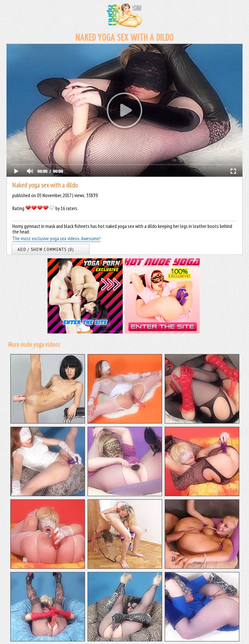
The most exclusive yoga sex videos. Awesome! (56, 238)
